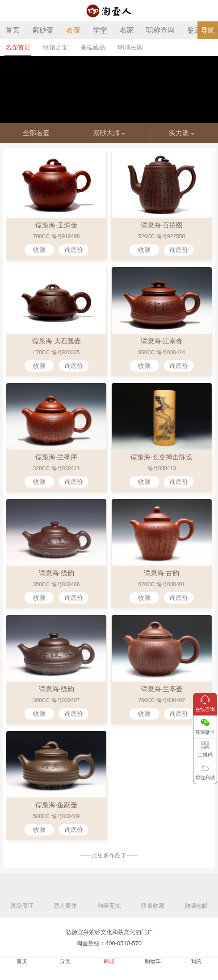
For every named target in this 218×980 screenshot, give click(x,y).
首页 (13, 30)
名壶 (73, 30)
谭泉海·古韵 (161, 573)
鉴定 (194, 30)
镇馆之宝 (55, 47)
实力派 (182, 133)
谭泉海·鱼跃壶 (56, 805)
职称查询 (160, 30)
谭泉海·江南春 (162, 341)
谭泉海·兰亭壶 (162, 689)
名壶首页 (18, 47)
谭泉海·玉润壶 (56, 225)
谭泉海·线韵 (57, 573)
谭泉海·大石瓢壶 (57, 341)
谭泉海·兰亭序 (56, 457)
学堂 (100, 30)
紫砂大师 (109, 133)
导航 (208, 30)
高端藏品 (93, 47)
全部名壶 (36, 133)
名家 (127, 30)
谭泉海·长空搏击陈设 (161, 457)
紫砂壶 (43, 30)
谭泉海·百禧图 (162, 225)
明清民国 (130, 47)
